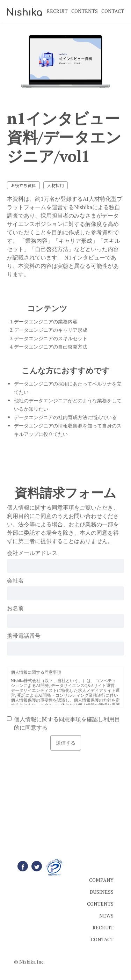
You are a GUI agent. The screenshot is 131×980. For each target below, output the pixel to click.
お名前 (15, 608)
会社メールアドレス (32, 553)
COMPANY (101, 880)
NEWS (106, 916)
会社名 (15, 580)
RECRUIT (57, 11)
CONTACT (113, 11)
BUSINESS (102, 892)
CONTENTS (85, 11)
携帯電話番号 (24, 636)
